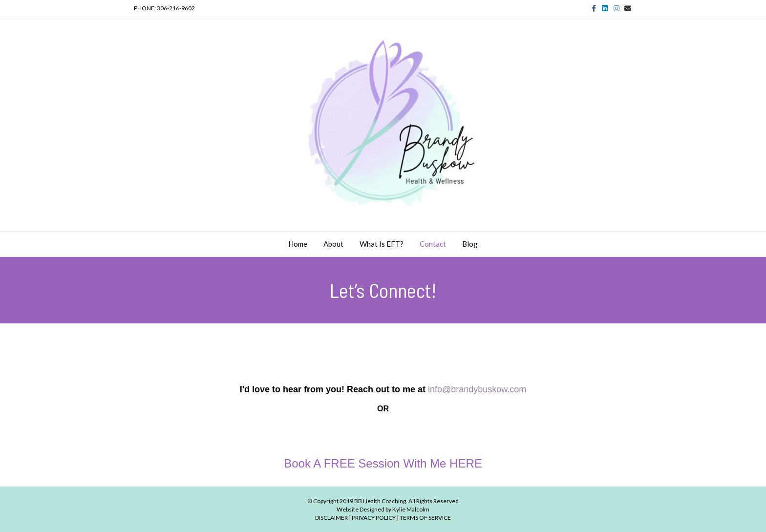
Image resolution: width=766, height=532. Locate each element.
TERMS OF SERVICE (425, 518)
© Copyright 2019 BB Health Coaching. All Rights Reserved (383, 501)
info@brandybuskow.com (477, 389)
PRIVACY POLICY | (375, 518)
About (333, 244)
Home (298, 244)
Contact (433, 244)
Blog (470, 244)
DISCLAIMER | (333, 518)
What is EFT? (382, 244)
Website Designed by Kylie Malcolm (383, 509)
